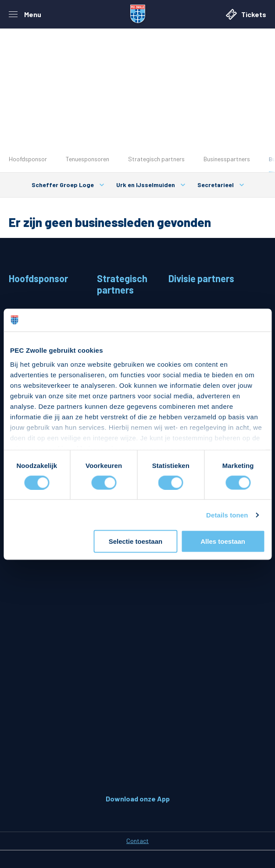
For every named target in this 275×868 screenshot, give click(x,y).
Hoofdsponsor (28, 159)
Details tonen (227, 515)
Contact (137, 841)
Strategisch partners (156, 159)
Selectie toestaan (136, 541)
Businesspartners (227, 159)
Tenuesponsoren (87, 159)
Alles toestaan (223, 541)
